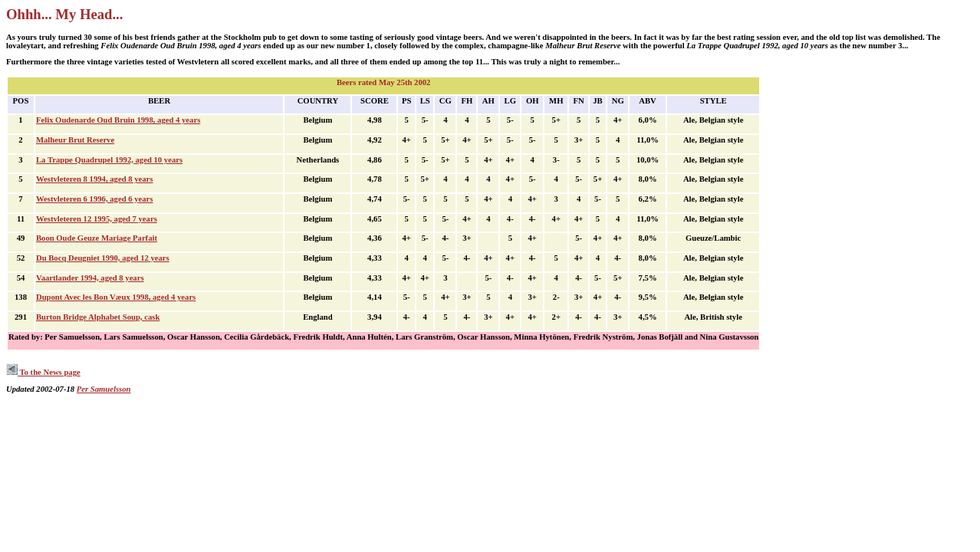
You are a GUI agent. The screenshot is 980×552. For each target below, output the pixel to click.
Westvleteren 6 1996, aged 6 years (95, 199)
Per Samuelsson (104, 389)
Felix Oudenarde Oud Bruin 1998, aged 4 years (118, 120)
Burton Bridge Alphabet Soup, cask (98, 317)
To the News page (43, 372)
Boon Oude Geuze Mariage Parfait (97, 238)
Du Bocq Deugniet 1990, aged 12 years (103, 258)
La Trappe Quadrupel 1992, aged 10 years (109, 160)
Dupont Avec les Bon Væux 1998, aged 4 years (116, 297)
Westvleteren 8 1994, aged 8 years (95, 179)
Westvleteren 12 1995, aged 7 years (97, 219)
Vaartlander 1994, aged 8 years (90, 278)
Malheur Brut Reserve (75, 140)
